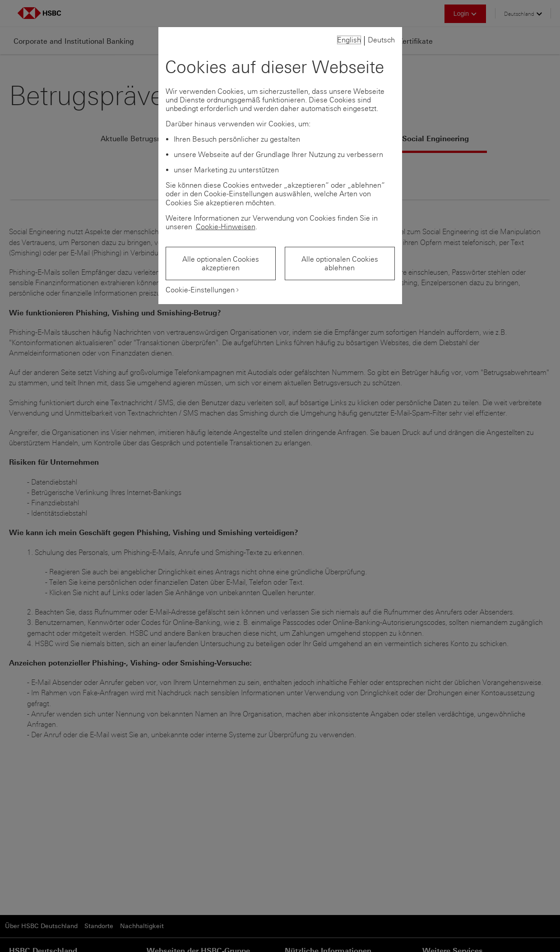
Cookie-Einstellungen (200, 290)
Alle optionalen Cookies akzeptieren (221, 263)
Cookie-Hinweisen (226, 227)
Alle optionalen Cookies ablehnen (340, 263)
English (349, 40)
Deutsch (381, 40)
